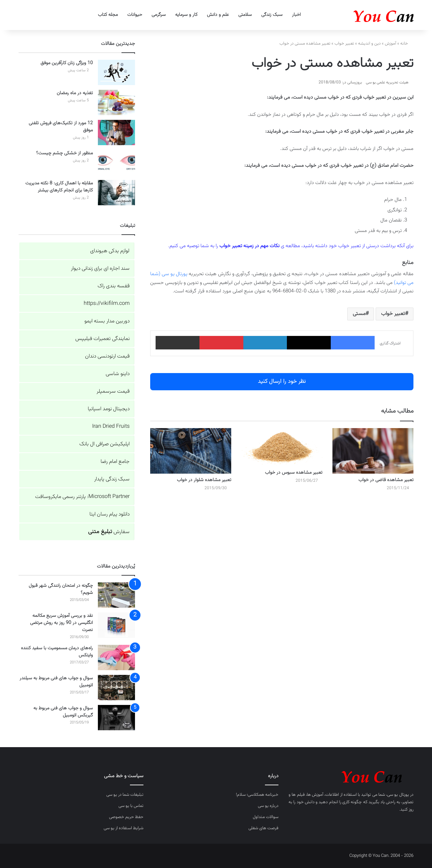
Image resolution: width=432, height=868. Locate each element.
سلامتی (245, 15)
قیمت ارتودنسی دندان (107, 356)
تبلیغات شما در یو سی (125, 795)
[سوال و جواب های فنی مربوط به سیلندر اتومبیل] (116, 688)
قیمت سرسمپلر (113, 391)
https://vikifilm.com (107, 304)
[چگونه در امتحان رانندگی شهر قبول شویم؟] (116, 595)
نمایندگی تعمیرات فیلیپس (102, 339)
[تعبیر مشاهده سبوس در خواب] (282, 447)
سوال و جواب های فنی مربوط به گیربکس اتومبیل (63, 712)
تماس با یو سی (131, 806)
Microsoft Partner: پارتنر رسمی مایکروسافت (82, 497)
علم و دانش (218, 15)
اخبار (296, 15)
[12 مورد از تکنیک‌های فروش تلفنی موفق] (116, 133)
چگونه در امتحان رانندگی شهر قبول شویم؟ (61, 589)
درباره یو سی (268, 806)
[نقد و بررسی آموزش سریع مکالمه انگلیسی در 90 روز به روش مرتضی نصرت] (116, 625)
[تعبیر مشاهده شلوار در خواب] (191, 451)
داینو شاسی (118, 374)
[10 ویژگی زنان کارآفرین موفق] (116, 72)
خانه (407, 44)
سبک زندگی (272, 15)
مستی (359, 314)
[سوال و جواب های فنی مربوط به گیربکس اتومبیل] (116, 718)
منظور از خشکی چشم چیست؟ (64, 153)
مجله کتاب (108, 15)
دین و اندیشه (369, 44)
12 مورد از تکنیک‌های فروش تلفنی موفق (61, 127)
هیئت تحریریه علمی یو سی (387, 82)
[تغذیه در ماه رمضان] (116, 102)
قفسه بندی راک (114, 286)
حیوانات (135, 15)
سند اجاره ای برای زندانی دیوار (100, 269)
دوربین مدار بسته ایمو (107, 321)
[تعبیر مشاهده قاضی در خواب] (373, 451)
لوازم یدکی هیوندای (110, 251)
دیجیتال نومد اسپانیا (109, 409)
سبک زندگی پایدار (112, 479)
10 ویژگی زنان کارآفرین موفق (67, 63)
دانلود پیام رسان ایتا (110, 514)
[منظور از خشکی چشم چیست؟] (116, 163)
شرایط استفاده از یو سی (124, 828)
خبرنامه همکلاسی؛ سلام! (257, 795)
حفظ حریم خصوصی (126, 817)
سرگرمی (159, 15)
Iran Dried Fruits (111, 427)
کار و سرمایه (186, 15)
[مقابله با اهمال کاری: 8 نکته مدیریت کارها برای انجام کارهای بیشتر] (116, 193)
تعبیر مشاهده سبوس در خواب (294, 473)
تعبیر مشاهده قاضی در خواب (386, 480)
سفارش (109, 532)
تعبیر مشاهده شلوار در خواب (204, 480)
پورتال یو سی (398, 795)
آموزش (390, 44)
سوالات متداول (266, 817)
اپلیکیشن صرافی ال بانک (104, 444)
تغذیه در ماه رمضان (75, 93)
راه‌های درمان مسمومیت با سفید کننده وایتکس (57, 652)
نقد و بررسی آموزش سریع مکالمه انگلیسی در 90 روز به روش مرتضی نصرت (61, 623)
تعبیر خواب (344, 44)
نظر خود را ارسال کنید (282, 382)
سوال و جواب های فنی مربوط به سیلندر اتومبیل (56, 682)
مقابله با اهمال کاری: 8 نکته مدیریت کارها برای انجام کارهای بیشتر (59, 187)
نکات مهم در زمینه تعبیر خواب (249, 246)
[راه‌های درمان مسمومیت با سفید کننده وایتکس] (116, 657)
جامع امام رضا (115, 462)
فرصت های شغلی (263, 828)
